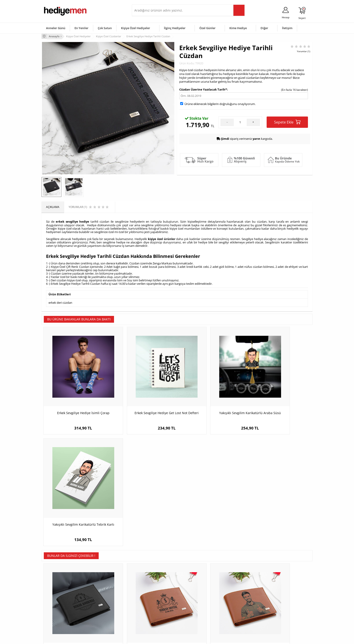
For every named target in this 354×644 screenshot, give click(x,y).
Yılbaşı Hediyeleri (190, 599)
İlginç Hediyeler (175, 28)
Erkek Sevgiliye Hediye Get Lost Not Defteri (143, 398)
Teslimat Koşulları (55, 585)
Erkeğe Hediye (234, 585)
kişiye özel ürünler (162, 238)
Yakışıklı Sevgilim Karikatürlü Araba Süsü (211, 398)
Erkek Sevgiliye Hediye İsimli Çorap (75, 395)
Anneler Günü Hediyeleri (195, 605)
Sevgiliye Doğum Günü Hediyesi (154, 599)
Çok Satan (105, 28)
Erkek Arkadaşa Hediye (104, 592)
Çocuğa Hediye (234, 599)
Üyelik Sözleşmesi (55, 592)
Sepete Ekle (287, 122)
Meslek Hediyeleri (100, 619)
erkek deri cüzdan (60, 301)
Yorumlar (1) (304, 51)
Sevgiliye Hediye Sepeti (149, 592)
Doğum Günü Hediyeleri (194, 592)
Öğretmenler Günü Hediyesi (197, 612)
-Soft (153, 638)
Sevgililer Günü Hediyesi (194, 585)
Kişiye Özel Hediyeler (136, 28)
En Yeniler (82, 28)
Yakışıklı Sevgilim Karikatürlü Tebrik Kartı (279, 398)
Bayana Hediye (234, 592)
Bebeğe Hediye (234, 605)
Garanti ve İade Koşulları (59, 605)
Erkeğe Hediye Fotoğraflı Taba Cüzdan (211, 505)
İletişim (287, 28)
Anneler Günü (56, 28)
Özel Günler (207, 28)
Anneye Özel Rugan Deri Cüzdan (279, 505)
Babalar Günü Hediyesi (194, 619)
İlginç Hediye (232, 619)
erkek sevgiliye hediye (73, 221)
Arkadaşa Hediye (235, 612)
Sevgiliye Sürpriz (99, 612)
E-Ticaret (163, 638)
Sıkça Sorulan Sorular (57, 619)
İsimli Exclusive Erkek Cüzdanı (75, 505)
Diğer (264, 28)
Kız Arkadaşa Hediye (102, 599)
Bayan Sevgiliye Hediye (149, 612)
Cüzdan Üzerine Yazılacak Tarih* (203, 89)
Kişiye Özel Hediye (100, 585)
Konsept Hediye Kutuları (149, 585)
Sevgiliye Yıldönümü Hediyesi (152, 619)
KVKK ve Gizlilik (53, 612)
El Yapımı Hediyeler (101, 605)
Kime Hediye (238, 28)
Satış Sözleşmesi (54, 599)
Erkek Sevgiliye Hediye (148, 605)
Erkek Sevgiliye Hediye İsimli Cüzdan (143, 505)
